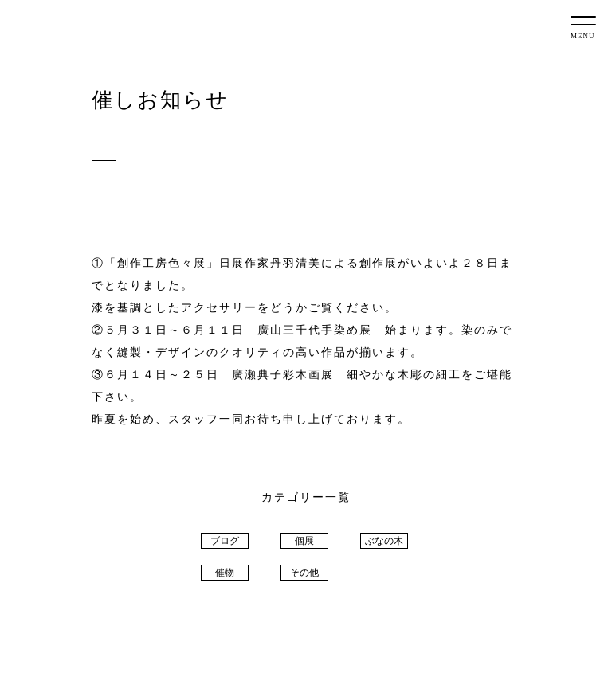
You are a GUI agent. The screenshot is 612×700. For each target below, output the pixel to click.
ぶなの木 (384, 541)
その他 (304, 573)
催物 (225, 573)
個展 (304, 541)
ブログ (225, 541)
